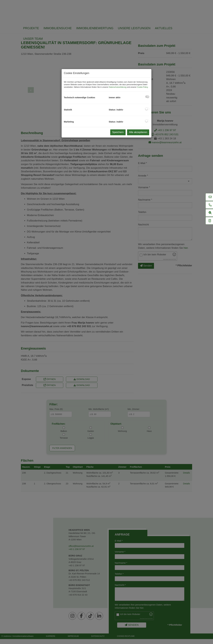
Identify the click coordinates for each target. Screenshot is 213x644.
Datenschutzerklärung (118, 87)
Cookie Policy (142, 87)
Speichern (118, 132)
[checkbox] (147, 97)
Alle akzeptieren (138, 132)
